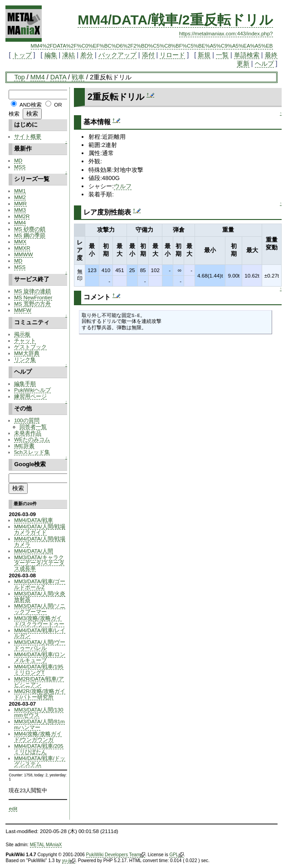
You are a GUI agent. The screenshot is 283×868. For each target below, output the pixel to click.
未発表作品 (28, 433)
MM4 (38, 77)
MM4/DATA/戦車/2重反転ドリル (175, 20)
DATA (58, 77)
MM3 (20, 210)
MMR (20, 203)
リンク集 (25, 359)
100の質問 (27, 420)
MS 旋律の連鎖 (32, 291)
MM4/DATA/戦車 (34, 520)
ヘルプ (264, 63)
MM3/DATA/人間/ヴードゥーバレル (40, 645)
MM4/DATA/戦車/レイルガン (40, 633)
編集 (51, 55)
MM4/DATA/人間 (34, 551)
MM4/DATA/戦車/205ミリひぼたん (39, 749)
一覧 (222, 55)
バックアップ (117, 55)
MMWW (23, 254)
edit (13, 808)
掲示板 (22, 334)
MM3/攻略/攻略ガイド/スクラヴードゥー (39, 621)
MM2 (20, 197)
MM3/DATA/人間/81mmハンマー (39, 724)
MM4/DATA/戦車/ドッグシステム (40, 761)
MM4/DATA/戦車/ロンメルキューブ (40, 657)
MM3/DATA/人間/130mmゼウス (39, 712)
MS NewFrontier (33, 297)
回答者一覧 (33, 427)
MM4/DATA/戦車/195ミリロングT (39, 669)
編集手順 (25, 383)
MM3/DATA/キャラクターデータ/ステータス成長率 (39, 563)
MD (18, 160)
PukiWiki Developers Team (116, 855)
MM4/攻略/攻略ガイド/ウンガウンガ (38, 736)
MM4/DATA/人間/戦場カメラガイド (40, 529)
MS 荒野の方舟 (32, 304)
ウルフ (123, 186)
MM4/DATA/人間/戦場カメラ (40, 541)
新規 (204, 55)
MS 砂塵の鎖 (30, 229)
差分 (87, 55)
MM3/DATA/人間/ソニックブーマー (40, 609)
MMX (20, 241)
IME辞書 (24, 446)
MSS (20, 167)
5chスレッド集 (32, 452)
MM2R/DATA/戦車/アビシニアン (39, 682)
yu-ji (69, 861)
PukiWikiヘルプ (32, 390)
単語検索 (247, 55)
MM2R (22, 216)
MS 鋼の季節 (30, 235)
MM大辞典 (27, 353)
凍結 (68, 55)
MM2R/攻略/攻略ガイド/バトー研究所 (40, 694)
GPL (176, 855)
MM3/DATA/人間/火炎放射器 (40, 596)
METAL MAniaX (46, 845)
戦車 (78, 77)
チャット (25, 340)
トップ (22, 55)
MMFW (23, 310)
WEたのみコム (32, 439)
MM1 (20, 191)
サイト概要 (28, 136)
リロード (172, 55)
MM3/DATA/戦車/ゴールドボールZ (40, 584)
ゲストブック (30, 347)
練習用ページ (30, 396)
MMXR (22, 248)
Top (19, 77)
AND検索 (31, 105)
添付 (148, 55)
